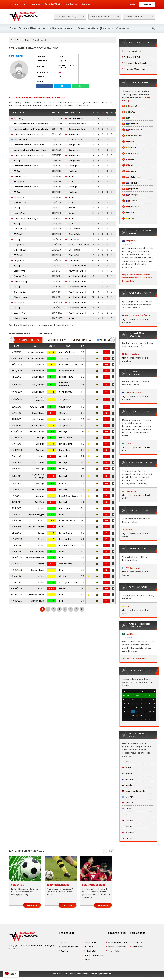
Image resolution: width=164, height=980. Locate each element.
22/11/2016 (17, 514)
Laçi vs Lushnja (132, 354)
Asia (126, 815)
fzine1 (128, 212)
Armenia (128, 803)
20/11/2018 (17, 419)
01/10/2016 (17, 533)
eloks (128, 218)
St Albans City (66, 392)
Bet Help (64, 951)
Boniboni (130, 118)
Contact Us (72, 4)
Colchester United (68, 545)
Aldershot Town (37, 432)
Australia (128, 821)
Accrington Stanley (68, 582)
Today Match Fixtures (134, 57)
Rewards (86, 4)
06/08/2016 (17, 595)
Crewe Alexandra (67, 521)
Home (15, 28)
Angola (127, 785)
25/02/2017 (17, 490)
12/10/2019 (17, 377)
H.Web (129, 112)
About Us (36, 4)
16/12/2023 (17, 352)
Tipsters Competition (66, 28)
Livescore (85, 28)
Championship (19, 281)
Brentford (40, 502)
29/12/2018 (17, 407)
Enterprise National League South (27, 134)
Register (147, 4)
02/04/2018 (17, 432)
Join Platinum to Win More (135, 659)
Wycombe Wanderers (77, 245)
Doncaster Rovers (36, 527)
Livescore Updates (133, 51)
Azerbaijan (129, 832)
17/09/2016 (17, 545)
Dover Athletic (66, 438)
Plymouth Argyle (36, 514)
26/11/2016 (17, 508)
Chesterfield (73, 229)
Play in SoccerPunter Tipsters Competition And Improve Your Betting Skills (137, 278)
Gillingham (64, 413)
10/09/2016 (17, 551)
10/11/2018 (17, 425)
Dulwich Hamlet (37, 407)
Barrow (62, 484)
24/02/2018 (17, 450)
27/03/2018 (17, 438)
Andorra (127, 779)
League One (18, 271)
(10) (55, 340)
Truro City (64, 358)
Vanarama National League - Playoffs (30, 150)
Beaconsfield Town (76, 118)
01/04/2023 (17, 358)
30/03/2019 (17, 392)
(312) (28, 340)
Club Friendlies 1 (19, 140)
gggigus (129, 171)
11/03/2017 (17, 484)
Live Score (89, 947)
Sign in (125, 319)
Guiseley (63, 469)
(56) (81, 340)
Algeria (127, 773)
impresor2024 (132, 136)
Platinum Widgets (42, 28)
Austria (127, 826)
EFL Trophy (17, 182)
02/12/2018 (17, 413)
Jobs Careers (138, 947)
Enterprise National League (24, 166)
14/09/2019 (17, 384)
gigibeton (130, 201)
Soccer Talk (109, 28)
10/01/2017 (17, 496)
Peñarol (128, 530)
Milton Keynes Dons (35, 558)
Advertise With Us (53, 4)
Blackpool (64, 576)
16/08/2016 (17, 576)
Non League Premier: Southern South (29, 124)
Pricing (25, 28)
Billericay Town (66, 377)
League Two (18, 197)
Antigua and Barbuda (134, 791)
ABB (126, 606)
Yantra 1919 (129, 443)
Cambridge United (35, 595)
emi (128, 165)
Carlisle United (66, 564)
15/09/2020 (17, 371)
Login (133, 4)
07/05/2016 (17, 601)
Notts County (65, 508)
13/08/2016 (17, 582)
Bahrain (127, 838)
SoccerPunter (17, 40)
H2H (106, 352)
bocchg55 (130, 195)
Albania (127, 767)
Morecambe (65, 539)
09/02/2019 (17, 399)
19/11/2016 (17, 521)
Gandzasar (129, 491)
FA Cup (16, 161)
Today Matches (91, 951)
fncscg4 (130, 106)
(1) (107, 340)
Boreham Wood (74, 140)
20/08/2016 (17, 570)
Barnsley (71, 318)
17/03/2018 (17, 444)
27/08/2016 (17, 564)
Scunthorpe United (76, 266)
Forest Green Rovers (69, 496)
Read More (32, 905)
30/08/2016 (17, 558)
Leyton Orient (66, 444)
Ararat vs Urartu (133, 392)
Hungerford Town (67, 352)
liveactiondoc (132, 130)
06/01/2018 (17, 469)
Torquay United (37, 462)
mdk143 (128, 634)
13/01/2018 (17, 462)
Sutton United (66, 419)
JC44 (128, 159)
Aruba (127, 809)
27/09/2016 (17, 539)
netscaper (131, 207)
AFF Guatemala (131, 568)
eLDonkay (130, 153)
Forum (87, 960)
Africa (127, 761)
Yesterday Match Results (136, 63)
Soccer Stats (90, 942)
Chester (40, 456)
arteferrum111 (132, 177)
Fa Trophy (17, 118)
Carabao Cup (19, 176)
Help (96, 28)
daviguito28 (131, 124)
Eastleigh (71, 166)
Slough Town (73, 134)
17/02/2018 (17, 456)
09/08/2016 (17, 589)
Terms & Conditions (117, 947)
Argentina (128, 797)
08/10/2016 (17, 527)
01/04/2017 (17, 476)
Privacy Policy (114, 951)
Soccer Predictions (69, 947)
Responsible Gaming (117, 942)
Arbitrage (124, 28)
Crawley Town (37, 570)
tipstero (129, 147)
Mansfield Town (37, 551)
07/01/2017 (17, 502)
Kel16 (128, 142)
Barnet (70, 176)
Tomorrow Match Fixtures (136, 69)
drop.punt (130, 183)
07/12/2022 (17, 365)
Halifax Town (65, 450)
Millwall (62, 589)
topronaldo (131, 189)
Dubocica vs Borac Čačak (138, 315)
